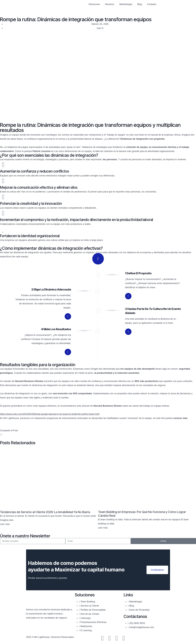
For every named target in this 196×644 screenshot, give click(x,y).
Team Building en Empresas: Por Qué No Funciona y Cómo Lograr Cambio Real (142, 514)
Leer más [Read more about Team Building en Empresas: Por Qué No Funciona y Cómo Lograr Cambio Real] (103, 528)
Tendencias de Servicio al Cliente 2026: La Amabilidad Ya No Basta (45, 512)
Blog (140, 4)
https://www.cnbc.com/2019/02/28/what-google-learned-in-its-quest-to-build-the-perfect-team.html (50, 414)
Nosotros (110, 4)
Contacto (152, 4)
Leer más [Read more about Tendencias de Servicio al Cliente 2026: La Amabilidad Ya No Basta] (5, 524)
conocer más (180, 418)
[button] (0, 435)
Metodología (126, 4)
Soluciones (94, 4)
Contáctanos (157, 570)
